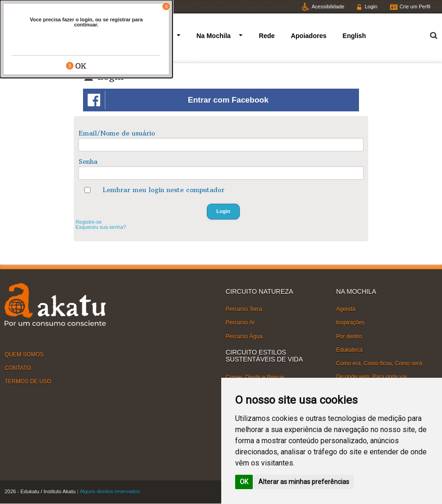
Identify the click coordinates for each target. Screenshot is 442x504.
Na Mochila (213, 36)
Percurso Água (244, 336)
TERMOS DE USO (28, 381)
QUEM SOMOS (24, 354)
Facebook (57, 6)
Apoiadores (309, 36)
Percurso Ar (240, 323)
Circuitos (154, 36)
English (355, 36)
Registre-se (89, 222)
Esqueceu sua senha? (101, 227)
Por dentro (349, 336)
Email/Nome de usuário (117, 133)
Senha (88, 162)
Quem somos (104, 36)
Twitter (20, 6)
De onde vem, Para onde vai (372, 377)
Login (371, 6)
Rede (267, 36)
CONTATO (18, 368)
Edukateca (349, 350)
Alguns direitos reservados (110, 491)
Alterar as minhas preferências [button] (304, 482)
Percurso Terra (244, 309)
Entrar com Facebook (178, 100)
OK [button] (244, 482)
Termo (428, 34)
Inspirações (350, 323)
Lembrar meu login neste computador (163, 190)
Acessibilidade (328, 6)
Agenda (346, 309)
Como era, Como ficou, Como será (379, 363)
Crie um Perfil (415, 6)
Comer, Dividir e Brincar (255, 377)
